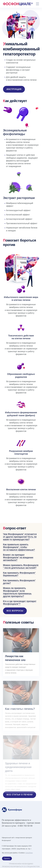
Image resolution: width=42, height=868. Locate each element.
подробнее (29, 853)
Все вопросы (15, 611)
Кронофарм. (10, 846)
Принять (7, 859)
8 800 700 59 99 (25, 826)
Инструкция (14, 89)
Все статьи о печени (20, 795)
